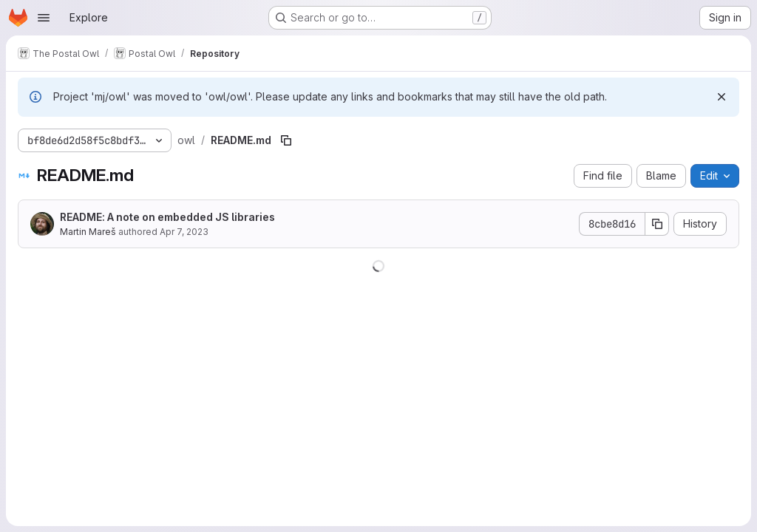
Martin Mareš (88, 232)
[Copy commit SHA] (657, 224)
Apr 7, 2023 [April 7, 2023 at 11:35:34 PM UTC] (184, 232)
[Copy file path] (286, 140)
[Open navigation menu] (44, 18)
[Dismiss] (722, 97)
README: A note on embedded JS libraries (167, 217)
